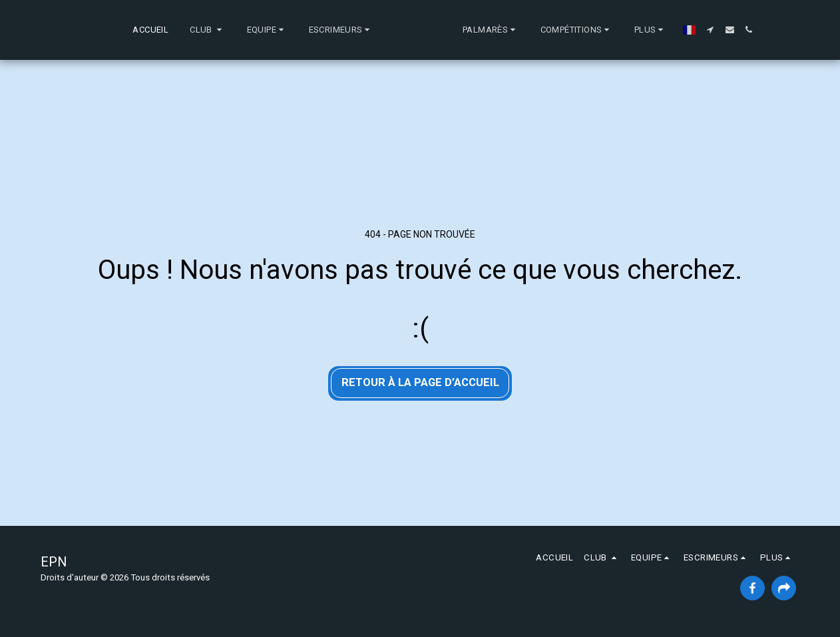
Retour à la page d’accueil (420, 382)
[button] (151, 30)
